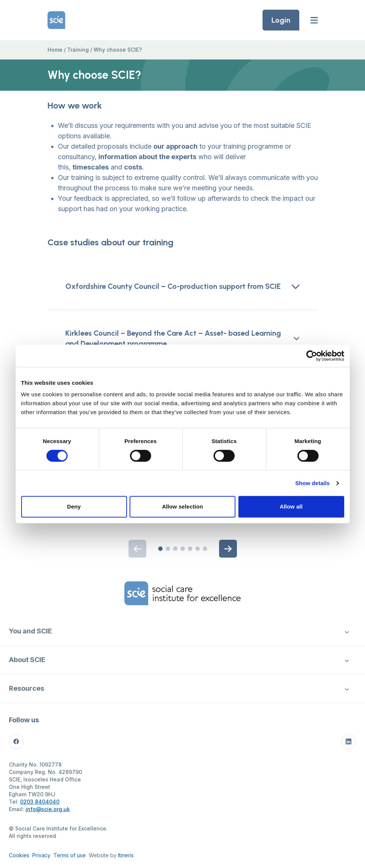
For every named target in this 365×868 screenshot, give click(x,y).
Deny (74, 506)
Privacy (41, 855)
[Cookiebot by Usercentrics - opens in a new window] (312, 356)
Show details (312, 483)
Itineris (126, 855)
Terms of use (70, 855)
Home (55, 50)
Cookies (19, 855)
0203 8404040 (40, 802)
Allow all (291, 506)
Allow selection (182, 506)
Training (78, 50)
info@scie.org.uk (48, 809)
